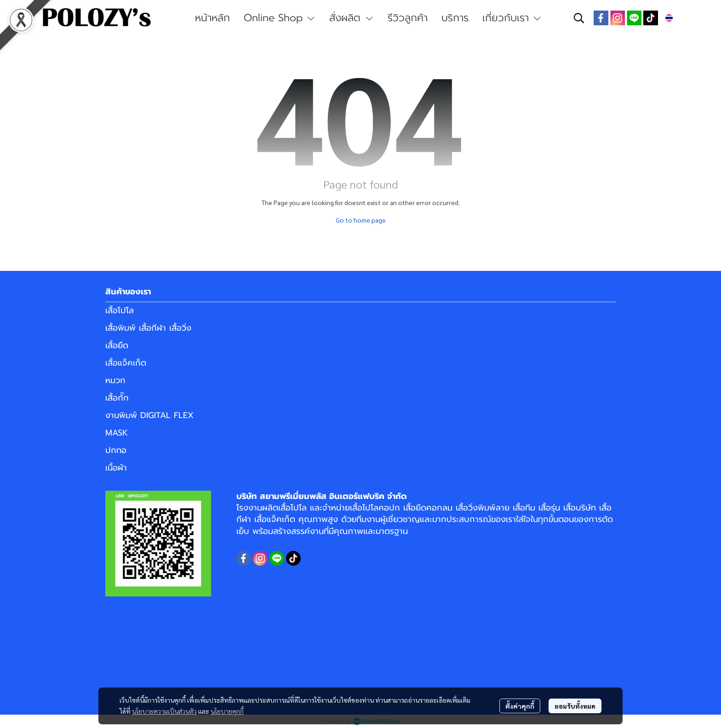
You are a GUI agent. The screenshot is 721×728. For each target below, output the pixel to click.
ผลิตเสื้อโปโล (284, 508)
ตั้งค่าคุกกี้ (520, 706)
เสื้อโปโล (120, 310)
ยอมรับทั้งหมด (575, 706)
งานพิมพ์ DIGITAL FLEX (149, 415)
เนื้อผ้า (116, 468)
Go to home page (361, 220)
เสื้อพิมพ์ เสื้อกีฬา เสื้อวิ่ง (148, 328)
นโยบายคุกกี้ (227, 711)
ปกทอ (116, 450)
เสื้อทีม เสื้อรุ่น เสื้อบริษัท (554, 508)
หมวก (115, 380)
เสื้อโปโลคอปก (375, 508)
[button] (579, 18)
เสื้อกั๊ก (117, 398)
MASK (117, 433)
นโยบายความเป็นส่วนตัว (164, 711)
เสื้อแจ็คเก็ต (126, 363)
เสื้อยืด (117, 345)
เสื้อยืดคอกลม (428, 508)
